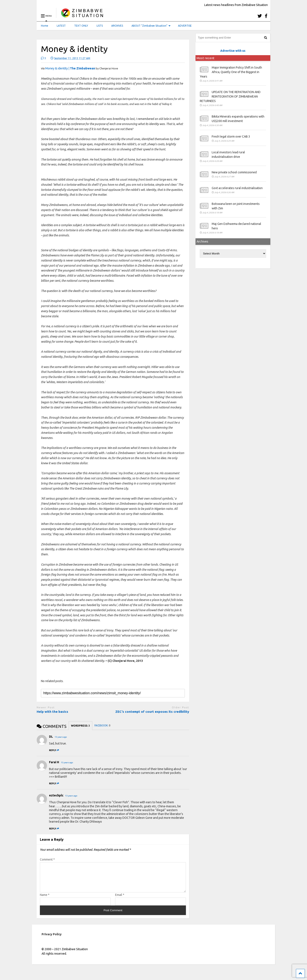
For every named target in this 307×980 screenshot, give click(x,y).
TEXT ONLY (81, 26)
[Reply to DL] (54, 750)
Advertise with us (233, 51)
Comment (47, 859)
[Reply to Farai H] (54, 783)
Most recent (206, 58)
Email (120, 900)
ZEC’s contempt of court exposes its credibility (152, 712)
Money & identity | (70, 68)
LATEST (61, 26)
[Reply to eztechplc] (54, 829)
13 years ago (61, 737)
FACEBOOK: (102, 725)
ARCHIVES (117, 26)
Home (45, 26)
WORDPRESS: (80, 726)
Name (45, 900)
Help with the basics (52, 712)
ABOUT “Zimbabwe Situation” (151, 26)
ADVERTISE (185, 26)
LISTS (100, 26)
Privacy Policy (52, 939)
